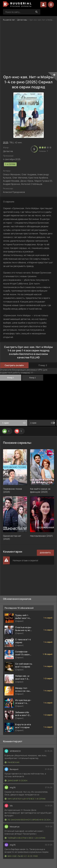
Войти (43, 5)
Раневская (12, 762)
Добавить (45, 553)
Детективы (22, 20)
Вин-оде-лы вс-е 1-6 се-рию (21, 856)
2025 (6, 142)
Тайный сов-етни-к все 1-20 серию (25, 838)
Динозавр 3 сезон (16, 781)
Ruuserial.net (9, 20)
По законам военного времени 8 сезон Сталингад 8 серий (28, 820)
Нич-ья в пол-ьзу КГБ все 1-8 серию (25, 799)
